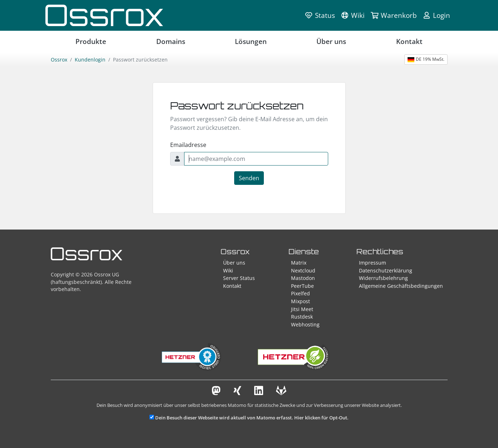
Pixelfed (300, 293)
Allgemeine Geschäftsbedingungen (401, 286)
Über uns (331, 41)
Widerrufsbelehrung (383, 278)
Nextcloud (303, 270)
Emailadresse (188, 145)
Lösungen (251, 41)
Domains (171, 41)
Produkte (91, 41)
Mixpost (300, 301)
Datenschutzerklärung (386, 270)
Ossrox (59, 60)
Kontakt (409, 41)
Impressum (373, 263)
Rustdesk (302, 317)
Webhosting (305, 324)
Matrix (299, 263)
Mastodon (303, 278)
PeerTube (302, 286)
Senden (249, 178)
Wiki (228, 270)
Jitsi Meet (302, 309)
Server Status (239, 278)
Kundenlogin (90, 60)
